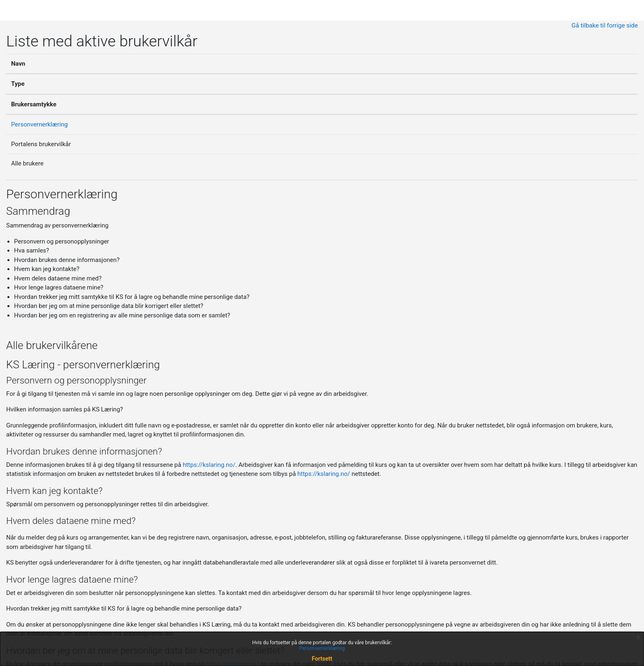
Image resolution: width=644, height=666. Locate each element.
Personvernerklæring (39, 124)
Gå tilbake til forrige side (605, 25)
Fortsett (322, 659)
